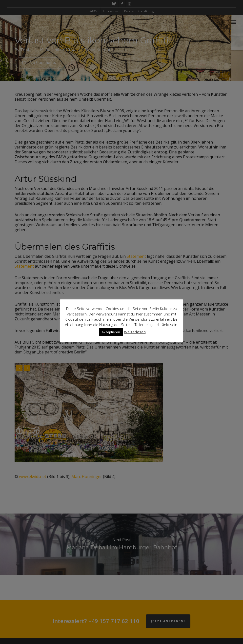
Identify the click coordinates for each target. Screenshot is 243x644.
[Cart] (223, 22)
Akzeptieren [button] (111, 332)
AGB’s (93, 11)
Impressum (111, 11)
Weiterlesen (135, 332)
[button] (233, 22)
